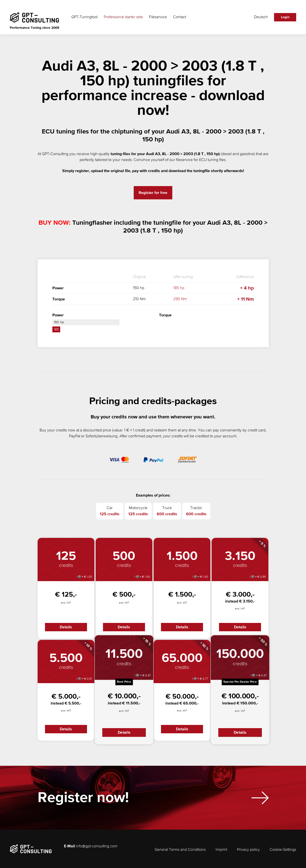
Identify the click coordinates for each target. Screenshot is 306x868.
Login (285, 17)
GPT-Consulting (55, 154)
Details (66, 627)
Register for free (153, 193)
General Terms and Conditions (180, 850)
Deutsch (261, 17)
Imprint (221, 850)
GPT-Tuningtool (84, 17)
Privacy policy (248, 850)
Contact (180, 17)
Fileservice (158, 17)
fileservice (184, 160)
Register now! (83, 800)
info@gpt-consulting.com (97, 846)
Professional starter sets (123, 17)
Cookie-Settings (283, 850)
